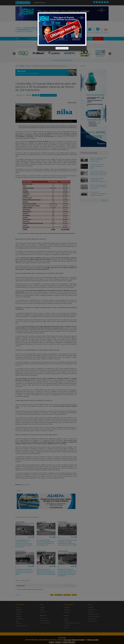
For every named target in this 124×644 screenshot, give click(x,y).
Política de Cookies (93, 640)
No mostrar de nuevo (62, 48)
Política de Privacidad (78, 640)
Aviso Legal (67, 640)
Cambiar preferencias (69, 642)
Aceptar (52, 642)
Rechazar (58, 642)
